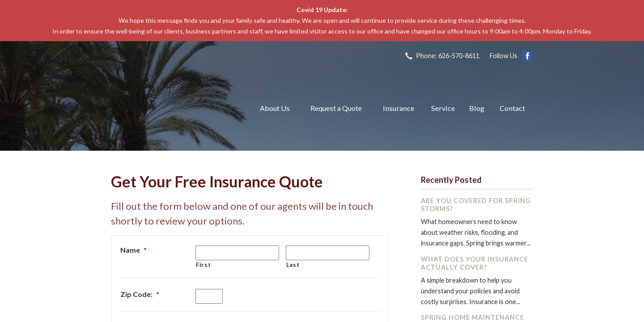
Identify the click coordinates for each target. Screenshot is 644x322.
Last (293, 265)
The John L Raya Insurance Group (175, 108)
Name (133, 250)
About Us (275, 108)
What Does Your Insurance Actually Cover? (475, 263)
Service (443, 108)
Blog (477, 108)
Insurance (398, 108)
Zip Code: (140, 294)
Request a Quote (336, 108)
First (203, 265)
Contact (512, 108)
